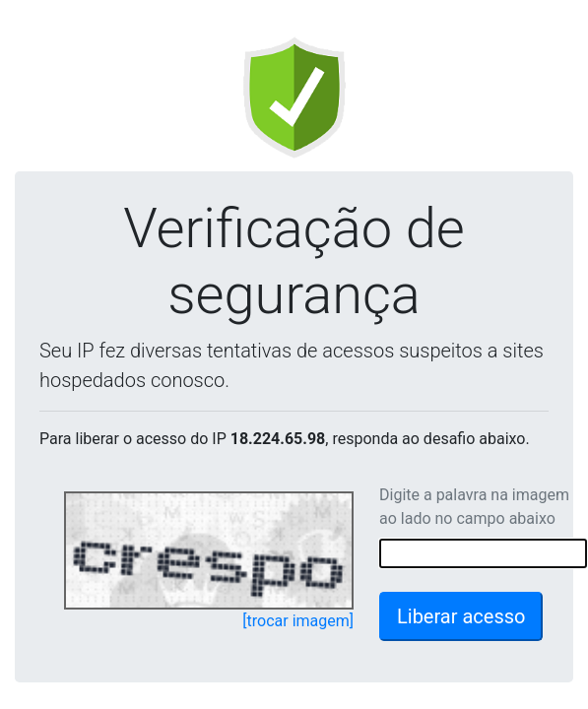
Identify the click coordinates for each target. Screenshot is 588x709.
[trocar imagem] (298, 621)
